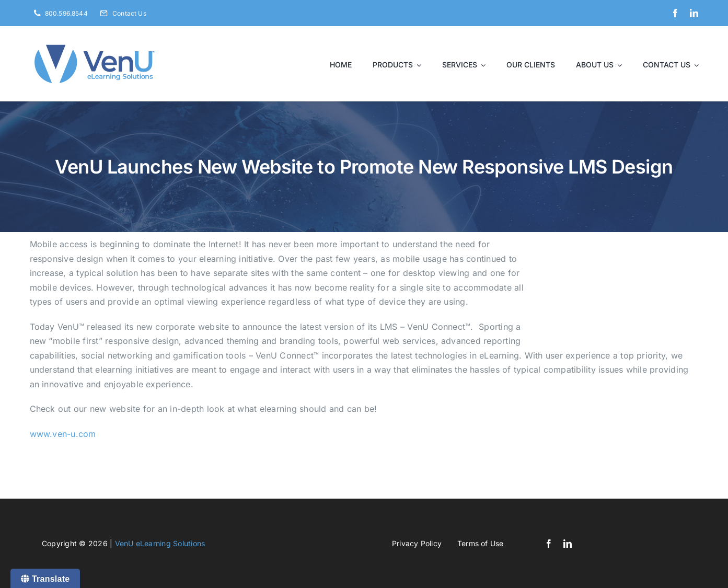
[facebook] (675, 13)
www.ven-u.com (63, 434)
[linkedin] (694, 13)
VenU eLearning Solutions (160, 543)
